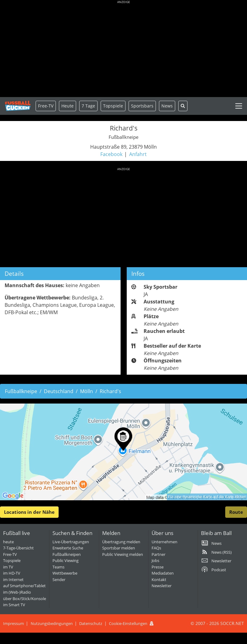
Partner (158, 554)
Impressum (14, 623)
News (167, 106)
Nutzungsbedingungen (52, 623)
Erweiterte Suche (68, 548)
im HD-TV (12, 573)
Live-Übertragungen (71, 542)
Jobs (155, 560)
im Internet (13, 580)
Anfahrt (138, 154)
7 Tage (88, 106)
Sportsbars (142, 106)
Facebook (111, 154)
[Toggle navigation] (239, 106)
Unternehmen (164, 542)
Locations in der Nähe (29, 512)
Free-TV (46, 106)
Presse (158, 567)
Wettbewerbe (65, 573)
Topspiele (12, 560)
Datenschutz (91, 623)
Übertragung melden (121, 542)
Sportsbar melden (119, 548)
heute (8, 542)
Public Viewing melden (123, 554)
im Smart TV (14, 605)
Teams (58, 567)
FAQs (156, 548)
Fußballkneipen (67, 554)
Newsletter (162, 586)
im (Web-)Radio (17, 592)
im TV (8, 567)
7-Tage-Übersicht (18, 548)
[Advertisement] (123, 49)
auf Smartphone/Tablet (24, 586)
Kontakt (159, 580)
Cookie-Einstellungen (128, 623)
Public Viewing (66, 560)
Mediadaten (163, 573)
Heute (68, 106)
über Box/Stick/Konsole (25, 599)
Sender (59, 580)
